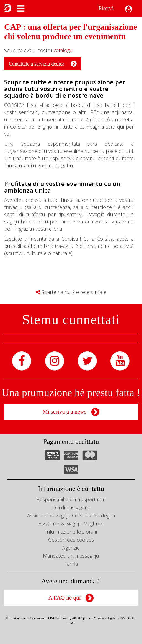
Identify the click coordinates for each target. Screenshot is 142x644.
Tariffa (71, 564)
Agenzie (71, 548)
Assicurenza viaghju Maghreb (71, 524)
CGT (131, 618)
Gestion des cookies (71, 540)
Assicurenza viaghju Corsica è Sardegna (71, 515)
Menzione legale (105, 618)
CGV (122, 618)
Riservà (106, 8)
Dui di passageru (71, 507)
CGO (71, 623)
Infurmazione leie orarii (71, 532)
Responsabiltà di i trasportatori (71, 499)
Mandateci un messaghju (71, 556)
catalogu (63, 50)
